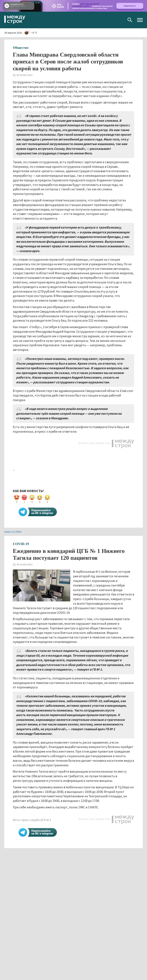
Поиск (130, 20)
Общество (21, 48)
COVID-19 (21, 544)
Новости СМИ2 (13, 532)
